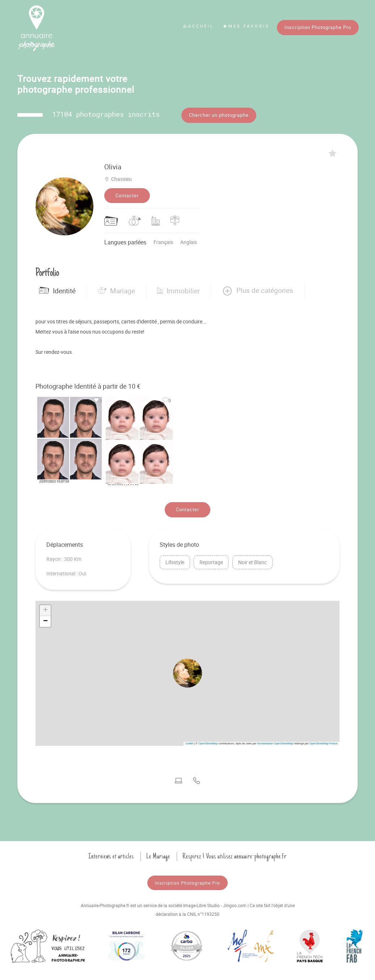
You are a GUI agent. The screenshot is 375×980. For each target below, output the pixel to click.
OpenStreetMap (208, 739)
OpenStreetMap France (324, 739)
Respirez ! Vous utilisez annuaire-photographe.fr (235, 852)
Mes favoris (246, 26)
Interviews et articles (111, 852)
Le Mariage (158, 852)
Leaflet (189, 739)
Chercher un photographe (219, 115)
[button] (258, 286)
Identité (57, 286)
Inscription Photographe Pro (318, 27)
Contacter (127, 191)
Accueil (198, 26)
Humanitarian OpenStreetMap (275, 739)
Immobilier (178, 286)
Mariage (116, 286)
